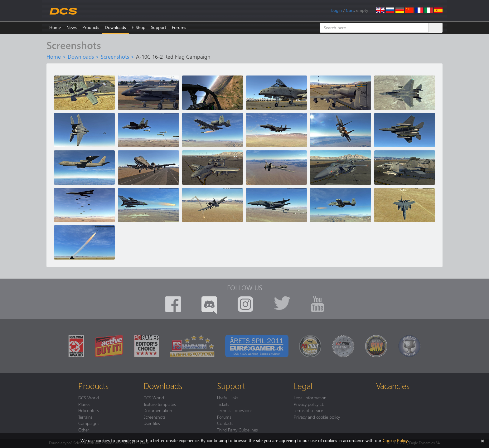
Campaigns (89, 423)
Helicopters (88, 410)
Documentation (158, 410)
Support (159, 27)
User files (152, 423)
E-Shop (138, 27)
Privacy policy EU (309, 404)
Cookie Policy (395, 440)
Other (84, 430)
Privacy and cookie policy (317, 417)
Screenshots (115, 56)
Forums (179, 27)
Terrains (85, 417)
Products (91, 27)
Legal (303, 386)
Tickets (223, 404)
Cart (350, 10)
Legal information (310, 397)
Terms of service (308, 410)
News (72, 27)
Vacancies (393, 386)
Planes (84, 404)
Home (55, 27)
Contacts (225, 423)
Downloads (115, 27)
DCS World (89, 397)
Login (336, 10)
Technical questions (235, 410)
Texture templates (160, 404)
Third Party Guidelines (237, 430)
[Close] (482, 440)
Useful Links (228, 397)
